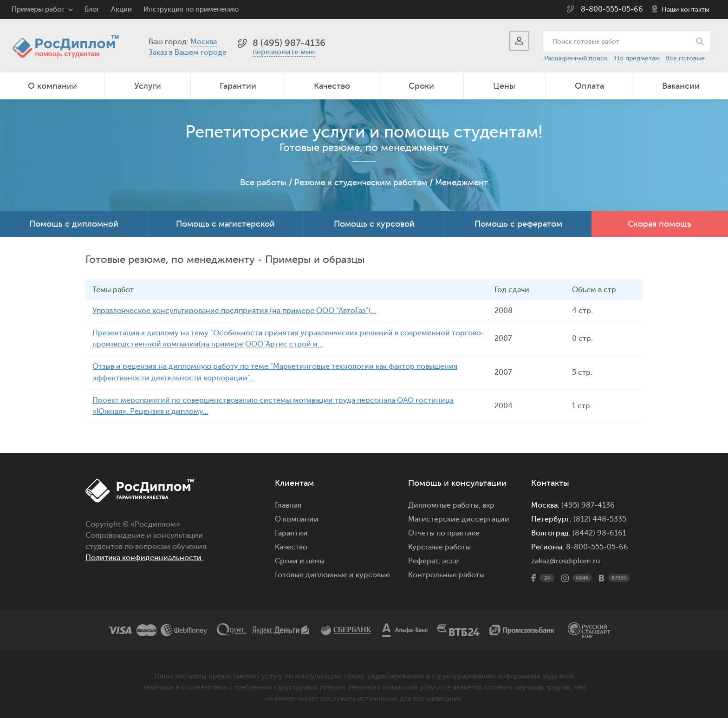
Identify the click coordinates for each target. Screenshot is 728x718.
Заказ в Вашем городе (188, 52)
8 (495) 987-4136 (289, 43)
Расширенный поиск (576, 58)
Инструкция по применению (191, 10)
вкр (488, 503)
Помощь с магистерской (225, 224)
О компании (52, 86)
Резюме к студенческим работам (361, 183)
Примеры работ (38, 10)
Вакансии (681, 86)
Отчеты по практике (444, 531)
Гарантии (238, 86)
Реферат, (424, 559)
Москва (204, 42)
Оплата (589, 86)
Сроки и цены (300, 559)
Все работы (263, 183)
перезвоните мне (284, 52)
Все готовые (685, 58)
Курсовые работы (439, 545)
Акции (121, 10)
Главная (288, 503)
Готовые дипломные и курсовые (332, 573)
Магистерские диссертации (459, 517)
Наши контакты (686, 10)
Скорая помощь (660, 224)
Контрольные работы (446, 573)
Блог (92, 10)
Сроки (421, 86)
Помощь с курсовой (374, 224)
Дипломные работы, (445, 503)
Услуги (148, 86)
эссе (450, 559)
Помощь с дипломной (74, 224)
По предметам (637, 58)
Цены (504, 86)
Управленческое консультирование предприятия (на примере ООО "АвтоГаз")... (234, 311)
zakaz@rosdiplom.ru (566, 559)
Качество (332, 86)
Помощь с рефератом (518, 224)
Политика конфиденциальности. (144, 555)
